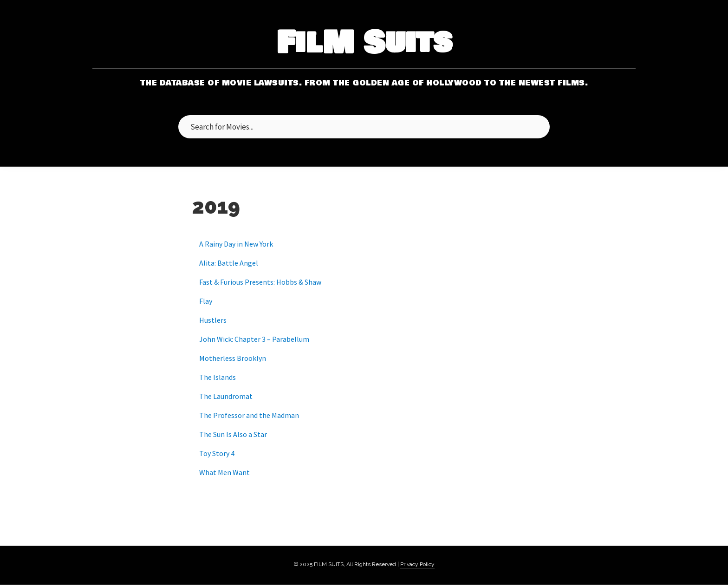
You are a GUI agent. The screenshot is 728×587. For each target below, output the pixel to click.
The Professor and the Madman (249, 415)
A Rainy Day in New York (236, 244)
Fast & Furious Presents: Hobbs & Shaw (260, 282)
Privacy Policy (417, 564)
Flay (206, 301)
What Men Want (224, 472)
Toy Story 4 (217, 453)
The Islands (218, 377)
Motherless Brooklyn (233, 358)
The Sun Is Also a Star (233, 434)
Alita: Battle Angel (229, 263)
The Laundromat (226, 396)
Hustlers (213, 320)
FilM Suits (364, 43)
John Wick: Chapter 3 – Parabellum (254, 339)
